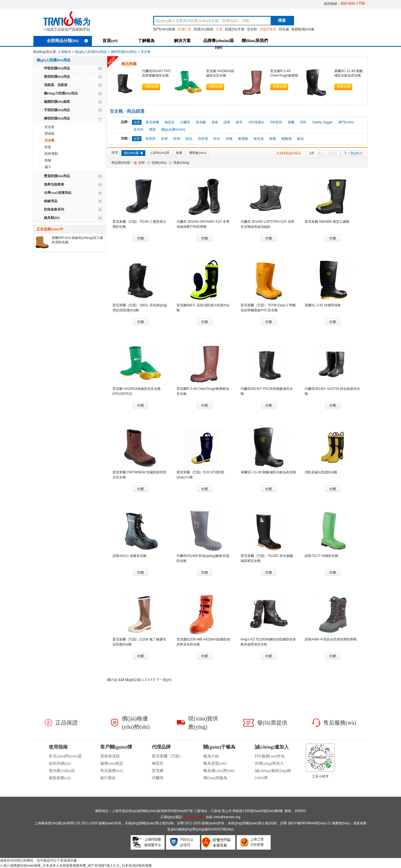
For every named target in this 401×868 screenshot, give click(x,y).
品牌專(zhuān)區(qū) (218, 43)
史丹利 (138, 129)
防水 (217, 139)
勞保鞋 (50, 134)
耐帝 (239, 122)
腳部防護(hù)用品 (124, 52)
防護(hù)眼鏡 (203, 29)
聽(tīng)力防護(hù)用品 (61, 93)
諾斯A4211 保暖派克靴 (129, 556)
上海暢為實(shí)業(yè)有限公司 (58, 823)
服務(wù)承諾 (112, 763)
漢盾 (215, 122)
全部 (141, 163)
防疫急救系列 (54, 209)
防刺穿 (151, 139)
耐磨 (273, 139)
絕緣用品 (51, 201)
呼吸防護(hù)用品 (57, 68)
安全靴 (146, 52)
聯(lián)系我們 (255, 41)
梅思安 (170, 122)
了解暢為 (146, 41)
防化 (189, 139)
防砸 (229, 139)
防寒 (165, 139)
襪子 (48, 167)
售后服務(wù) (112, 771)
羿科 (303, 122)
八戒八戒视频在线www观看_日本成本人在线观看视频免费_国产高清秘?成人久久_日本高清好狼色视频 (76, 865)
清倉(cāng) (181, 163)
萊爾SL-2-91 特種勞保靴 (323, 305)
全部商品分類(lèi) (68, 41)
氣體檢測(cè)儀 (303, 29)
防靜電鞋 (51, 154)
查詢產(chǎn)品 (62, 771)
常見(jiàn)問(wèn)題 (65, 756)
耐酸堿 (287, 139)
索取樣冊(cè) (60, 778)
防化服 (284, 29)
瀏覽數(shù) (198, 153)
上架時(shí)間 (159, 153)
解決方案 (182, 41)
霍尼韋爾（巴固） (167, 756)
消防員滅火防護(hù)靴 (321, 472)
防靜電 (203, 139)
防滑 (177, 139)
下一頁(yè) (353, 153)
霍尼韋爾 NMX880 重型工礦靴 (327, 222)
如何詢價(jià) (60, 763)
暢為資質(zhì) (215, 763)
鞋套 (48, 147)
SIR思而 (276, 122)
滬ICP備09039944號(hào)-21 (310, 823)
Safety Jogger (322, 122)
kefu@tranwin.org (227, 817)
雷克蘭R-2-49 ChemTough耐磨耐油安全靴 (284, 75)
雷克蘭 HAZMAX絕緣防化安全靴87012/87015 (220, 75)
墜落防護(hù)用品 (57, 176)
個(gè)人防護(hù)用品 (91, 52)
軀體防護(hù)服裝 (57, 102)
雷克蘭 (201, 122)
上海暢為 (64, 52)
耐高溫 (259, 139)
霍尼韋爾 (152, 122)
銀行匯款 (108, 778)
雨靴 (48, 160)
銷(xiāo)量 (133, 153)
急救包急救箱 (54, 184)
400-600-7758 (353, 3)
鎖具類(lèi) (52, 218)
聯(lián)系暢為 (215, 778)
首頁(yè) (110, 41)
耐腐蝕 (243, 139)
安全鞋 (252, 29)
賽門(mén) (346, 122)
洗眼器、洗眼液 (56, 85)
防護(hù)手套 (235, 29)
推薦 (179, 153)
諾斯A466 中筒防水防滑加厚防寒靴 (331, 639)
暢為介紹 (211, 756)
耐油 (300, 139)
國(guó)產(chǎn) (173, 129)
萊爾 (291, 122)
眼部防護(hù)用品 (57, 77)
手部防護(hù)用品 (57, 110)
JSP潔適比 (256, 122)
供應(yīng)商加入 (269, 763)
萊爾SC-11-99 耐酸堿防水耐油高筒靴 (268, 472)
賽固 (152, 129)
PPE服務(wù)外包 (270, 756)
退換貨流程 (110, 756)
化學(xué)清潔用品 (58, 193)
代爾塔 (185, 122)
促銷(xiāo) (159, 163)
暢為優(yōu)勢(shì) (219, 771)
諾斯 (227, 122)
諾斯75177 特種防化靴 (321, 556)
